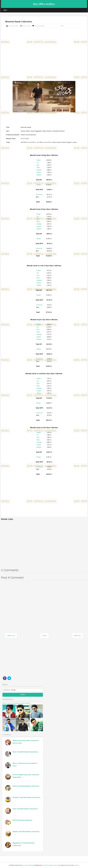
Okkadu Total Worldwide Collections (26, 832)
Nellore (39, 175)
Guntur (39, 172)
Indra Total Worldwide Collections (25, 809)
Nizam (39, 185)
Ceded (38, 160)
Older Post (77, 636)
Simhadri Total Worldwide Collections (26, 797)
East (38, 165)
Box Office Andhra (44, 4)
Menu (5, 10)
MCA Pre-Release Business (22, 820)
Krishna (39, 170)
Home (44, 636)
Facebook (5, 678)
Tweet (62, 26)
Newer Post (11, 636)
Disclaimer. (58, 865)
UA (38, 163)
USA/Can (39, 194)
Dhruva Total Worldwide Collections (26, 786)
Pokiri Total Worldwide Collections (25, 752)
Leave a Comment (39, 26)
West (38, 167)
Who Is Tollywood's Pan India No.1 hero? (16, 703)
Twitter (9, 678)
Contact (77, 865)
